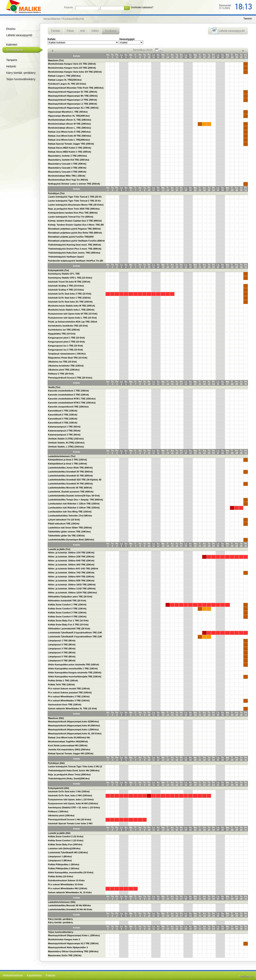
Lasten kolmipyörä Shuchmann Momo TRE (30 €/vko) (76, 205)
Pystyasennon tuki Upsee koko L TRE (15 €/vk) (72, 318)
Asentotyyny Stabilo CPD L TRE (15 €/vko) (70, 278)
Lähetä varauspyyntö (19, 35)
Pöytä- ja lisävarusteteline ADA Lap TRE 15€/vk (73, 322)
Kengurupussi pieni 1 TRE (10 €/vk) (66, 338)
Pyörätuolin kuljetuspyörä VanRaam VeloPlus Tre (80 (75, 261)
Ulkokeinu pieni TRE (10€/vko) (64, 370)
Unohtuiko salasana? (142, 7)
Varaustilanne (15, 50)
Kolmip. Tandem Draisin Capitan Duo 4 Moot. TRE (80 (76, 225)
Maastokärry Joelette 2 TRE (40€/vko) (67, 156)
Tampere (12, 60)
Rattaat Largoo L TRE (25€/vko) (64, 76)
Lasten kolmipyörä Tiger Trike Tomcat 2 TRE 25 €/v (74, 201)
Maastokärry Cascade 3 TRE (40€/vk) (67, 172)
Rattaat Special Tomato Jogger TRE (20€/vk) (71, 144)
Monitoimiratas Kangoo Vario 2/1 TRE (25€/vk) (72, 64)
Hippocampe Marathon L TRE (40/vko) (68, 112)
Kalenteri (12, 45)
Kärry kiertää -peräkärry (21, 73)
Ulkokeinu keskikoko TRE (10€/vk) (66, 366)
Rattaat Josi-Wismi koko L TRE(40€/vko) (69, 140)
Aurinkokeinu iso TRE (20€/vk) (64, 330)
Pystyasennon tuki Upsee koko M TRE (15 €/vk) (73, 314)
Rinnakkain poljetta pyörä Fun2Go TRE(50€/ (71, 237)
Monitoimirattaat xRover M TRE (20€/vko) (69, 124)
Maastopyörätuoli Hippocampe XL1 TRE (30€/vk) (73, 108)
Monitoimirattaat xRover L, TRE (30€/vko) (69, 128)
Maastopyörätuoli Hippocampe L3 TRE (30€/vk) (72, 100)
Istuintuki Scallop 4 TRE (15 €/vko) (66, 290)
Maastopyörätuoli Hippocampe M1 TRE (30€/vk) (73, 96)
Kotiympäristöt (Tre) (58, 270)
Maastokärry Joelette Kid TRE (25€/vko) (69, 160)
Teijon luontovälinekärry (21, 79)
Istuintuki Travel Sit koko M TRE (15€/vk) (69, 282)
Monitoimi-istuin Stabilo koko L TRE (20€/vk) (71, 310)
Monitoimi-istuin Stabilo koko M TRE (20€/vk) (71, 306)
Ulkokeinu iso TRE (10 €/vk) (62, 362)
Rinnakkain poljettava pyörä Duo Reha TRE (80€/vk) (75, 233)
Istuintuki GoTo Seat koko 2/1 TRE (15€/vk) (70, 302)
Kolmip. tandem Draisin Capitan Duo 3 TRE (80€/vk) (75, 221)
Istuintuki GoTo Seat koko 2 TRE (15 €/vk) (70, 294)
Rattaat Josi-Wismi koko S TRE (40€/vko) (69, 132)
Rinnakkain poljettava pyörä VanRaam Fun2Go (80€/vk (76, 241)
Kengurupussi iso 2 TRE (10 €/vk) (65, 350)
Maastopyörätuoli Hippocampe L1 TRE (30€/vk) (72, 104)
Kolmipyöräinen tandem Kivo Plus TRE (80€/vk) (73, 213)
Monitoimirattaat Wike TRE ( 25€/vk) (67, 176)
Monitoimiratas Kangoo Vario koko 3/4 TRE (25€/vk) (75, 72)
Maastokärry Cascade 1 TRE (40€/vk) (67, 164)
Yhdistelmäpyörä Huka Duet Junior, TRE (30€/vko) (74, 253)
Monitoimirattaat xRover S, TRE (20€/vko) (69, 120)
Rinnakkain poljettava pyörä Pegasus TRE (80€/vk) (74, 229)
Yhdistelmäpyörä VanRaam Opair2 (66, 257)
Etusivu (11, 29)
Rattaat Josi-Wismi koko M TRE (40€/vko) (69, 136)
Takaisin (248, 19)
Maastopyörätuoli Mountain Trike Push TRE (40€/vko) (76, 88)
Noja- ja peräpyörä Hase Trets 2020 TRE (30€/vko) (74, 209)
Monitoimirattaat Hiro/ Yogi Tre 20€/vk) (68, 180)
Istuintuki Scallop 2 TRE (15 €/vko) (66, 286)
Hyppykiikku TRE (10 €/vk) (62, 334)
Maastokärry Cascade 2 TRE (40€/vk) (67, 168)
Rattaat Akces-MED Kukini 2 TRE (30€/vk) (69, 148)
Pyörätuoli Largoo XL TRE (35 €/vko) (67, 84)
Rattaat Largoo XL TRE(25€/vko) (65, 80)
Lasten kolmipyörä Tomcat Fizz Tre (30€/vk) (71, 217)
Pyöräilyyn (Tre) (56, 193)
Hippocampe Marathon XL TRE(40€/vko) (69, 116)
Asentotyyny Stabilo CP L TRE (64, 274)
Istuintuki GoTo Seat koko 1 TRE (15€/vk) (69, 298)
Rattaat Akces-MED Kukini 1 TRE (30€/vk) (69, 152)
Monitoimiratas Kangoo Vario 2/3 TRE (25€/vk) (72, 68)
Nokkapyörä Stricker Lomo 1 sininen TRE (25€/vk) (74, 184)
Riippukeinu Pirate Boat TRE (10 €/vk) (68, 358)
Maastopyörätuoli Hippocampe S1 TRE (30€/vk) (73, 92)
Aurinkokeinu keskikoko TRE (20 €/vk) (68, 326)
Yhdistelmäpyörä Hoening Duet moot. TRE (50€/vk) (74, 245)
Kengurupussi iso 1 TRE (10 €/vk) (65, 346)
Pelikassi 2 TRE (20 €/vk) (61, 374)
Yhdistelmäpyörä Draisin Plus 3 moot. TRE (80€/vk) (75, 249)
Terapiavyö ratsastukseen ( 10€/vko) (67, 354)
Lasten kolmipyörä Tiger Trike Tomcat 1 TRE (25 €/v (75, 197)
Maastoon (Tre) (56, 60)
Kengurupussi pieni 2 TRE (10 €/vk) (66, 342)
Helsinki (11, 66)
